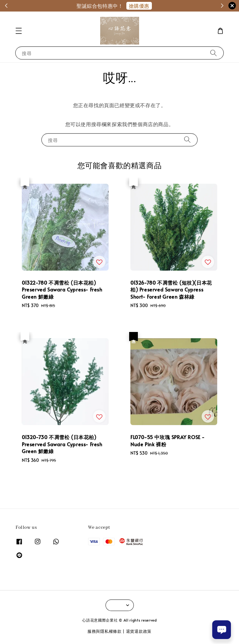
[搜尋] (213, 53)
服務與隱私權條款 (105, 631)
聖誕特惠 (165, 6)
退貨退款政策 (139, 631)
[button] (19, 31)
